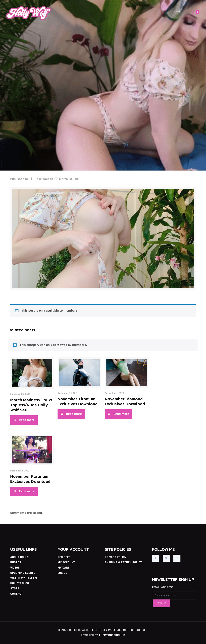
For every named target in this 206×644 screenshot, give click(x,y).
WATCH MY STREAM (24, 578)
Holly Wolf (42, 179)
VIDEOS (15, 568)
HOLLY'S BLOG (20, 583)
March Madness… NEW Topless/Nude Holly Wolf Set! (31, 405)
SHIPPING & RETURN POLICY (123, 562)
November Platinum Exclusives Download (30, 479)
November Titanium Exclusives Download (78, 401)
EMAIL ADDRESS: (163, 587)
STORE (15, 589)
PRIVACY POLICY (116, 557)
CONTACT (17, 594)
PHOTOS (16, 562)
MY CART (64, 568)
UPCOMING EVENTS (23, 573)
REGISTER (64, 557)
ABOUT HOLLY (19, 557)
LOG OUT (63, 573)
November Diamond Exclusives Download (125, 401)
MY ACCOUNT (66, 562)
